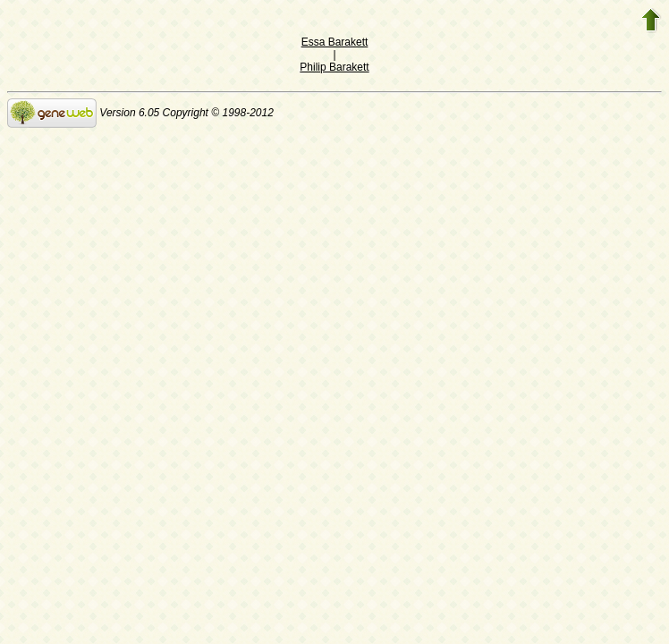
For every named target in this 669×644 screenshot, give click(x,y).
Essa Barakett (335, 42)
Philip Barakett (334, 67)
